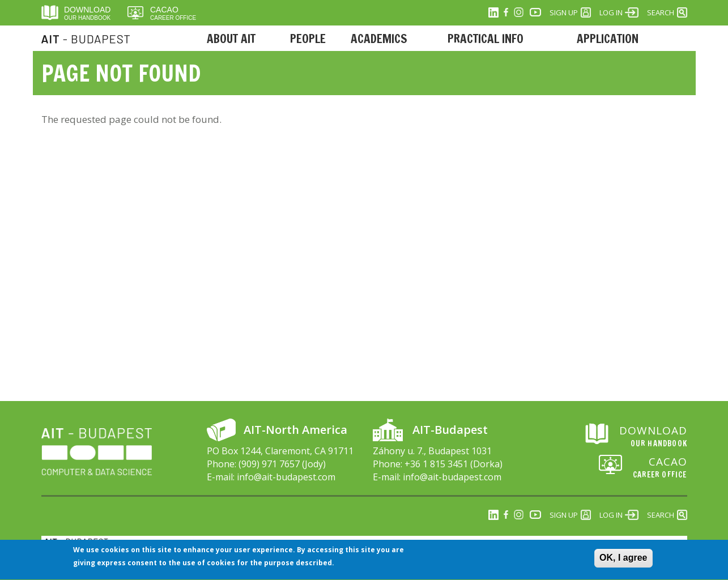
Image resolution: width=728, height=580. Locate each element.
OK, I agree (623, 562)
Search (661, 12)
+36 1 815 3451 (436, 464)
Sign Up (564, 12)
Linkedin (493, 12)
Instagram (518, 12)
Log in (611, 12)
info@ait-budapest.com (286, 477)
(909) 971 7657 (269, 464)
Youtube (535, 12)
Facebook (506, 12)
